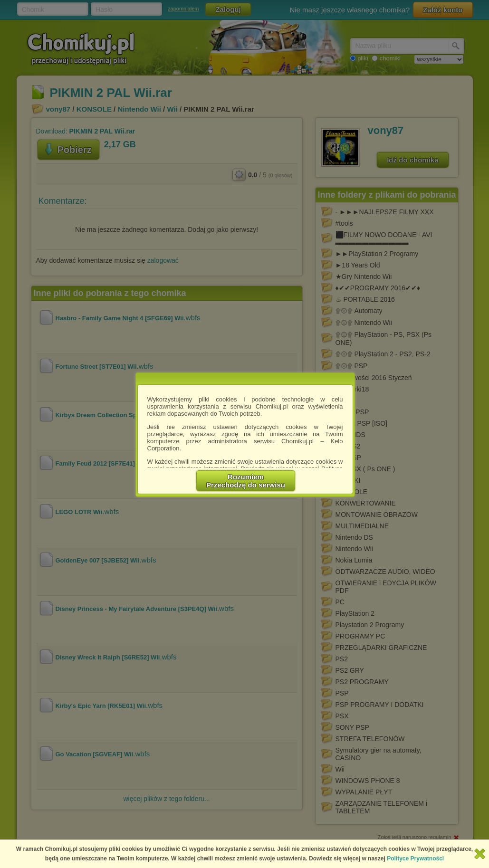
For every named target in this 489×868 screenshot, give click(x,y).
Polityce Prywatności (415, 858)
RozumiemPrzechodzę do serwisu (246, 481)
